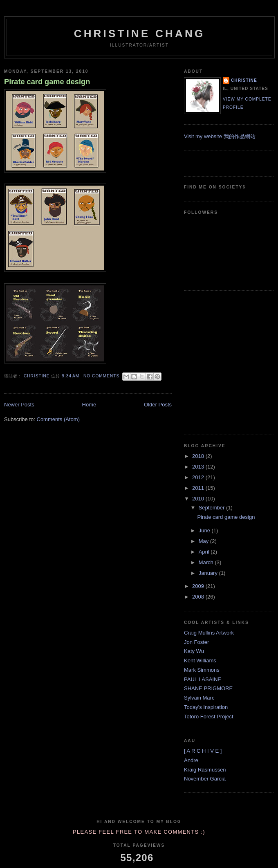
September (212, 508)
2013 (199, 467)
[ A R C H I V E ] (203, 751)
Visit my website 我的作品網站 (220, 136)
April (205, 552)
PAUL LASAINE (203, 679)
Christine (244, 80)
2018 (199, 456)
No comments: (103, 376)
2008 (199, 597)
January (209, 573)
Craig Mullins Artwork (209, 633)
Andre (191, 760)
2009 (199, 586)
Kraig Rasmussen (205, 770)
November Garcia (205, 779)
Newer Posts (19, 405)
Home (89, 405)
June (205, 530)
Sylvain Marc (199, 698)
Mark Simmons (202, 670)
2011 (199, 488)
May (204, 541)
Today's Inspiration (206, 707)
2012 (199, 477)
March (207, 562)
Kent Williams (200, 661)
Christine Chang (140, 34)
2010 (199, 499)
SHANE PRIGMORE (208, 688)
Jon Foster (196, 642)
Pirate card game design (47, 82)
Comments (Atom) (58, 419)
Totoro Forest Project (209, 717)
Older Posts (158, 405)
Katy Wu (194, 651)
